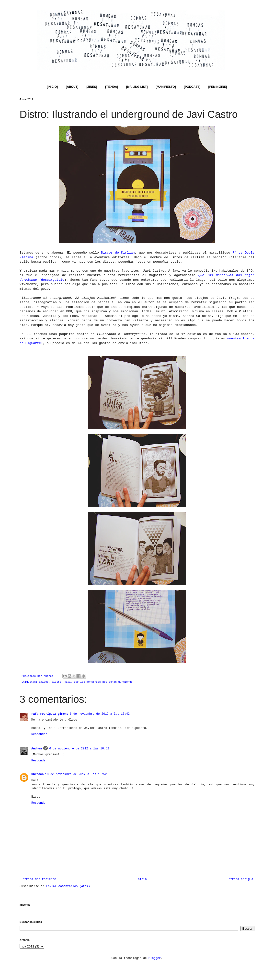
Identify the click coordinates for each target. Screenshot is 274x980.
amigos (44, 682)
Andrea (37, 749)
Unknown (37, 774)
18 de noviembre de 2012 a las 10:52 (76, 774)
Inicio (141, 879)
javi (68, 682)
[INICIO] (52, 87)
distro (56, 682)
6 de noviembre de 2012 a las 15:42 (100, 714)
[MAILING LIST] (137, 87)
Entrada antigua (240, 879)
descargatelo (53, 280)
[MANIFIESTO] (166, 87)
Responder (39, 734)
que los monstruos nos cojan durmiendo (103, 682)
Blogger (155, 958)
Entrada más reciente (38, 879)
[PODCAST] (192, 87)
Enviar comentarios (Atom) (68, 886)
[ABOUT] (72, 87)
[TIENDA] (112, 87)
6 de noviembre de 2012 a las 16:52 (79, 749)
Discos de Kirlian (118, 253)
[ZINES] (92, 87)
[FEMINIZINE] (218, 87)
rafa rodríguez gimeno (50, 714)
